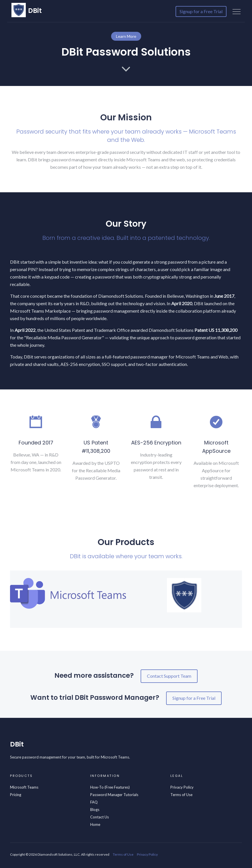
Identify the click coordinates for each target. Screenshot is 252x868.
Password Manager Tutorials (114, 795)
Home (95, 824)
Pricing (16, 795)
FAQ (94, 802)
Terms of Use (181, 795)
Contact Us (100, 817)
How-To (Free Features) (110, 787)
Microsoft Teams (24, 787)
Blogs (95, 810)
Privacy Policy (182, 787)
